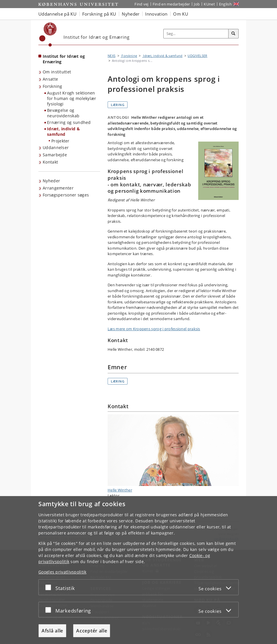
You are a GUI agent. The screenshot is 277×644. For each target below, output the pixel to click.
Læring (118, 105)
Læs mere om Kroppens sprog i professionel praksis (154, 329)
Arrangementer (58, 188)
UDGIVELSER (197, 56)
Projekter (60, 141)
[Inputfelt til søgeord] (196, 34)
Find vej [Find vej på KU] (141, 4)
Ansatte (50, 79)
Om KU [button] (181, 14)
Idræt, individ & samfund (63, 131)
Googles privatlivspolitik (62, 572)
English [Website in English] (225, 4)
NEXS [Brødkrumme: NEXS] (112, 56)
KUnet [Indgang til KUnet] (209, 4)
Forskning (53, 86)
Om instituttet (57, 72)
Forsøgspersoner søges (66, 195)
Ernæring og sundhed (69, 122)
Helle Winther (173, 453)
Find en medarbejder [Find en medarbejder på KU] (171, 4)
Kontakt (50, 162)
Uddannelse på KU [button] (57, 14)
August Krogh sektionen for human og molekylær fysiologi (72, 98)
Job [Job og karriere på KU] (197, 4)
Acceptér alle (92, 631)
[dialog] (138, 570)
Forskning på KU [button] (99, 14)
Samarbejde (55, 155)
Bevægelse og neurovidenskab (63, 113)
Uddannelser (56, 147)
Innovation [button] (156, 14)
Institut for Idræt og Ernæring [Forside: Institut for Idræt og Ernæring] (64, 59)
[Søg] (233, 34)
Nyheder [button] (131, 14)
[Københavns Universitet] (48, 35)
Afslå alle (52, 631)
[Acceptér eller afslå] (50, 587)
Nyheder (51, 181)
